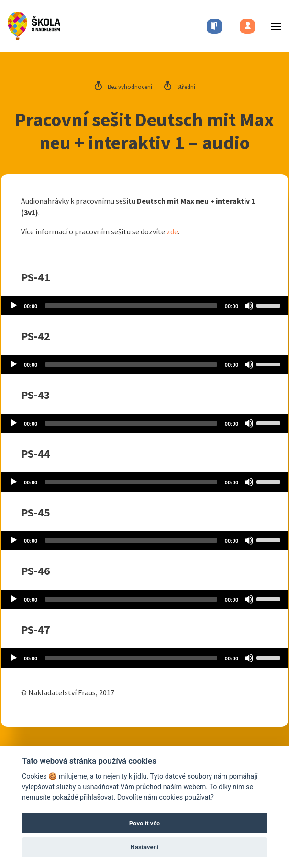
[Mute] (249, 306)
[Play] (13, 306)
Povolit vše (144, 823)
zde (172, 231)
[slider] (131, 306)
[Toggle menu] (273, 26)
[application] (144, 306)
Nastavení (145, 847)
